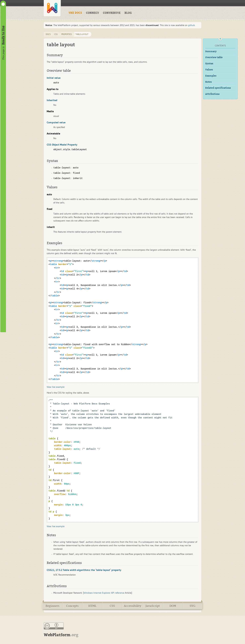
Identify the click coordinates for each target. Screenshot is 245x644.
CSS (112, 606)
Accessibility (133, 606)
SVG (193, 606)
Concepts (72, 606)
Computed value (56, 122)
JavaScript (153, 606)
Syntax (209, 64)
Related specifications (218, 88)
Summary (211, 51)
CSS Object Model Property (62, 145)
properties (67, 34)
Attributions (212, 94)
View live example (56, 387)
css (56, 34)
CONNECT (92, 13)
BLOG (128, 13)
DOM (173, 606)
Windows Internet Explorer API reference (104, 593)
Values (209, 70)
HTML (92, 606)
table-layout (82, 34)
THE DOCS (75, 13)
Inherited (52, 100)
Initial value (54, 78)
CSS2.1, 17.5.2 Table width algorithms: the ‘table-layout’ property (84, 570)
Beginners (52, 606)
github (191, 25)
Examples (211, 76)
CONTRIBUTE (112, 13)
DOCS (48, 34)
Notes (209, 82)
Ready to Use (3, 35)
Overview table (214, 57)
